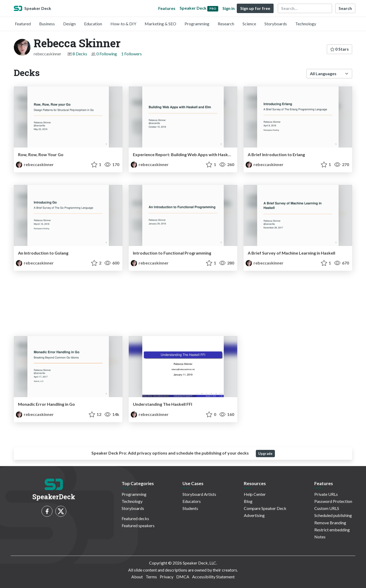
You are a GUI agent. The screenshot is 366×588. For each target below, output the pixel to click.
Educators (192, 501)
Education (93, 24)
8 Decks (80, 54)
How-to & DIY (123, 24)
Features (167, 8)
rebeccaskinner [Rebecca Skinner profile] (35, 164)
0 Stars (340, 49)
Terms (151, 577)
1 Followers (131, 54)
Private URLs (326, 494)
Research (226, 24)
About (137, 577)
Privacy (167, 577)
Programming (197, 24)
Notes (320, 537)
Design (69, 24)
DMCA (183, 577)
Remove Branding (330, 523)
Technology (306, 24)
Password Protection (333, 501)
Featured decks (135, 518)
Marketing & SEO (160, 24)
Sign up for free (255, 8)
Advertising (254, 515)
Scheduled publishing (333, 515)
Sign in (229, 8)
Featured (23, 24)
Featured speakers (138, 525)
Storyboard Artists (199, 494)
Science (249, 24)
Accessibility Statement (213, 577)
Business (47, 24)
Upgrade (265, 454)
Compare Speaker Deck (265, 508)
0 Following (107, 54)
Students (190, 508)
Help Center (255, 494)
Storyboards (276, 24)
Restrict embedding (332, 530)
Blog (248, 501)
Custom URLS (327, 508)
